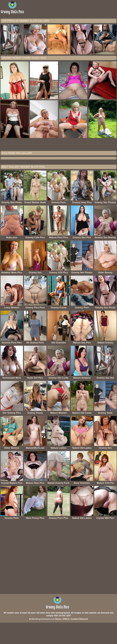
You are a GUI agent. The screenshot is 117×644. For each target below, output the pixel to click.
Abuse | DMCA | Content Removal (71, 640)
